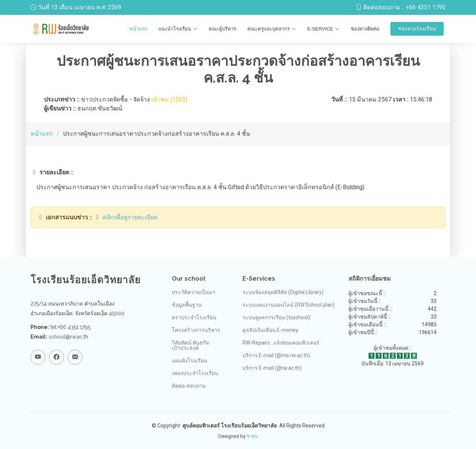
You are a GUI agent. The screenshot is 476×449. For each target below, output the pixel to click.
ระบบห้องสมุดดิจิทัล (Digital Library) (283, 292)
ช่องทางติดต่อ (365, 29)
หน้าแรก (138, 29)
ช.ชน (252, 436)
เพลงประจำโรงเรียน (195, 373)
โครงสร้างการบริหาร (196, 330)
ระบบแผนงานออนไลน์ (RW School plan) (289, 305)
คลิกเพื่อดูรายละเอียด (130, 217)
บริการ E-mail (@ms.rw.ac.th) (276, 355)
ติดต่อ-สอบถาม (189, 386)
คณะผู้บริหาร (222, 29)
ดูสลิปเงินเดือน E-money (270, 330)
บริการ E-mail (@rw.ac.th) (272, 368)
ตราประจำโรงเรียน (194, 317)
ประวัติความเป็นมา (194, 292)
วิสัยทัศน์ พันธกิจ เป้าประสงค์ (190, 345)
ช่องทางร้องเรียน (417, 29)
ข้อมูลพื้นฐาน (187, 305)
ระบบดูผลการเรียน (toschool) (276, 317)
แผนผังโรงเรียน (190, 361)
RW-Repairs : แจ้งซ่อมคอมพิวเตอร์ (281, 343)
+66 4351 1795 (426, 7)
